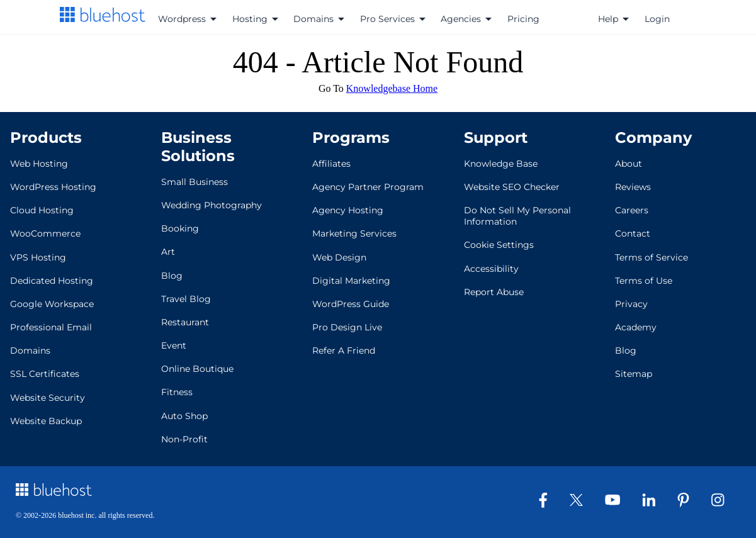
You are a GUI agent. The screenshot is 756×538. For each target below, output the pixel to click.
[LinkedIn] (653, 503)
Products (46, 137)
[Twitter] (581, 502)
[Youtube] (617, 502)
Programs (351, 137)
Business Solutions (198, 147)
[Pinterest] (688, 504)
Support (496, 137)
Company (653, 137)
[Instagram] (723, 503)
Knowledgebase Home (392, 88)
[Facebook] (548, 504)
